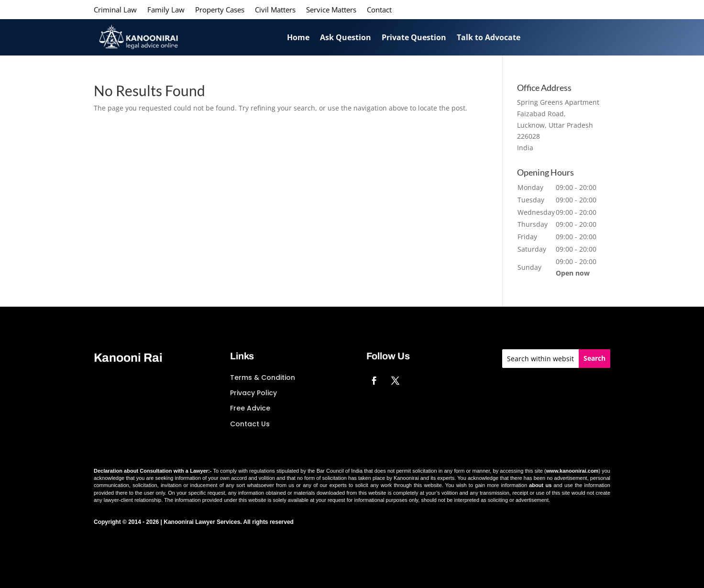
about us (540, 485)
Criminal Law (115, 10)
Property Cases (220, 10)
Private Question (414, 37)
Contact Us (250, 424)
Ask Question (346, 37)
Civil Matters (275, 10)
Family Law (166, 10)
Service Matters (331, 10)
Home (298, 37)
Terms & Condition (263, 377)
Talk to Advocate (489, 37)
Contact (379, 10)
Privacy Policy (253, 393)
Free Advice (250, 408)
